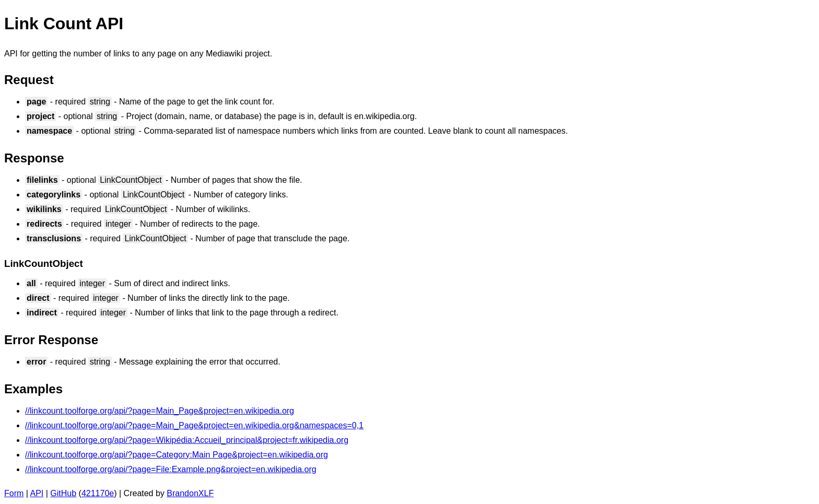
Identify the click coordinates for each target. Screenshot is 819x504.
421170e (98, 493)
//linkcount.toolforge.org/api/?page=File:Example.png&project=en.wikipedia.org (171, 469)
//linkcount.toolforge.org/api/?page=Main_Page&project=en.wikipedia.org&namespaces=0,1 (194, 425)
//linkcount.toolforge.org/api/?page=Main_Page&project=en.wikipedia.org (160, 411)
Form (14, 493)
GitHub (63, 493)
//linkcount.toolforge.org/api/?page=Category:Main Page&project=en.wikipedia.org (177, 455)
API (37, 493)
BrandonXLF (190, 493)
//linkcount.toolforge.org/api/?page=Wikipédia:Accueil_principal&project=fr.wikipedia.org (187, 440)
